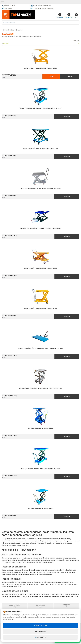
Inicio (5, 30)
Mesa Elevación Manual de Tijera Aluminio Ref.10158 (40, 188)
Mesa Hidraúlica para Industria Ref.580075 (40, 68)
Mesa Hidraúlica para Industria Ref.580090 (40, 268)
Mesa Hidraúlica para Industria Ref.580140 (40, 308)
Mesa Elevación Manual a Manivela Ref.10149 (40, 148)
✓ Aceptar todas (41, 631)
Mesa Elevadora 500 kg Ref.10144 (40, 428)
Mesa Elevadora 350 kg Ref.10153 (40, 508)
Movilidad (11, 30)
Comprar (70, 76)
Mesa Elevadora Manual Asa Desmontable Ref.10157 (40, 468)
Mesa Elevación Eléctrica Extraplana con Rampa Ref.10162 (40, 348)
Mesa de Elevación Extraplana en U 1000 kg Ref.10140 (40, 228)
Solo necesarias (41, 637)
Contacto (60, 16)
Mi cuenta (69, 16)
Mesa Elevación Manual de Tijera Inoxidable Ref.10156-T (40, 388)
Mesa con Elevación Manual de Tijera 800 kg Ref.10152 (41, 108)
